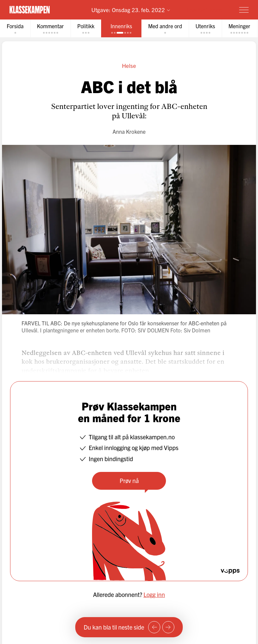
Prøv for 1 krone (205, 10)
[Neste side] (168, 627)
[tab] (15, 28)
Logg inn (154, 594)
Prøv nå (129, 480)
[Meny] (244, 10)
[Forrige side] (154, 627)
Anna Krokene (129, 131)
